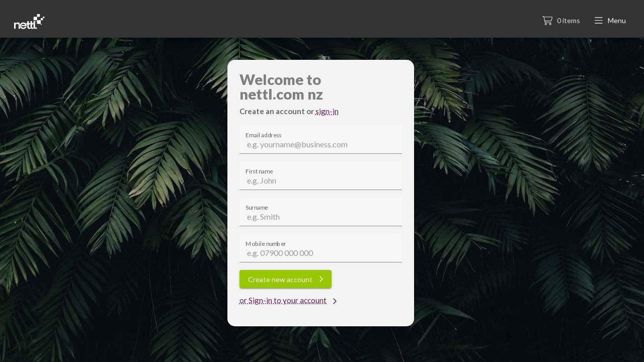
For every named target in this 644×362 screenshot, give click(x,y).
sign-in (327, 111)
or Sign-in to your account (288, 300)
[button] (611, 21)
